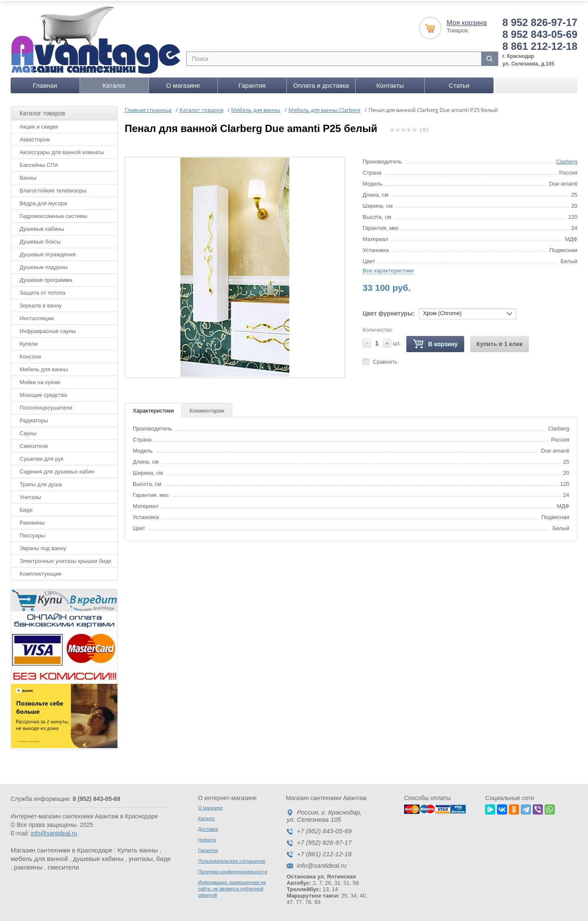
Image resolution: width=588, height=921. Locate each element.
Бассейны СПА (39, 163)
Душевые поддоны (44, 265)
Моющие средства (43, 393)
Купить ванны (138, 849)
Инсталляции (37, 317)
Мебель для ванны (44, 368)
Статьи (459, 84)
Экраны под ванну (43, 547)
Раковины (32, 521)
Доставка (208, 828)
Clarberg (567, 160)
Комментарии (207, 409)
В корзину (435, 343)
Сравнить (385, 360)
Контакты (390, 84)
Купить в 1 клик (500, 342)
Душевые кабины (42, 227)
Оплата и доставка (321, 84)
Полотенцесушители (46, 406)
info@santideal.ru (54, 832)
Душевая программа (46, 278)
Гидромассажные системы (54, 214)
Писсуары (32, 534)
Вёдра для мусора (43, 202)
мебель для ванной (39, 857)
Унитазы (30, 495)
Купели (29, 342)
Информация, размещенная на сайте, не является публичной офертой (232, 887)
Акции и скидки (39, 125)
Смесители (34, 444)
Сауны (28, 432)
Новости (207, 838)
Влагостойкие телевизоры (53, 189)
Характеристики (153, 409)
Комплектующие (41, 572)
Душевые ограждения (48, 253)
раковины (28, 866)
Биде (26, 508)
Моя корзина (467, 21)
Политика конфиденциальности (233, 870)
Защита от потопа (43, 291)
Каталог (114, 84)
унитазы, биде (150, 857)
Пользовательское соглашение (232, 860)
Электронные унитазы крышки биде (66, 559)
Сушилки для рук (41, 457)
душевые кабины (98, 857)
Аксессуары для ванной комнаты (62, 151)
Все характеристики (388, 269)
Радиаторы (34, 419)
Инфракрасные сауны (48, 329)
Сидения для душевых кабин (57, 470)
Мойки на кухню (40, 380)
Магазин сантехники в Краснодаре (61, 849)
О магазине (183, 84)
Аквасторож (35, 138)
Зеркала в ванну (41, 304)
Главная (45, 84)
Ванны (28, 176)
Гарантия (252, 84)
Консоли (30, 355)
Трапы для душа (41, 483)
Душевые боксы (40, 240)
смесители (63, 866)
